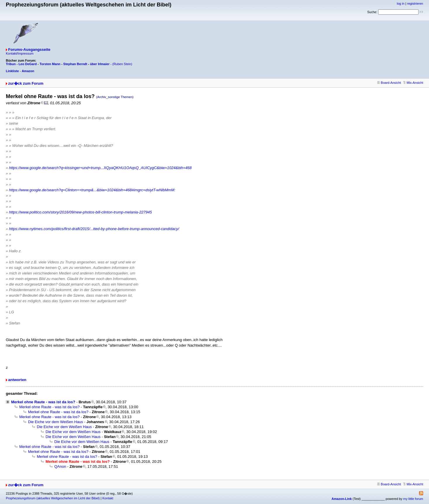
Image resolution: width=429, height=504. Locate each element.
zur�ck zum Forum (26, 83)
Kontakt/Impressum (20, 53)
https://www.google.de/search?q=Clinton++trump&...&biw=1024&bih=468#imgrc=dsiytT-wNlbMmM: (92, 190)
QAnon (60, 466)
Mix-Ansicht (413, 83)
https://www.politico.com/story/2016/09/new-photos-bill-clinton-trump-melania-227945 (80, 212)
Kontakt (108, 498)
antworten (17, 380)
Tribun (11, 64)
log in (401, 4)
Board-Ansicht (389, 83)
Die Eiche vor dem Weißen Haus (55, 422)
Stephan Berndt (75, 64)
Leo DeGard (27, 64)
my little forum (413, 499)
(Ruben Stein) (122, 64)
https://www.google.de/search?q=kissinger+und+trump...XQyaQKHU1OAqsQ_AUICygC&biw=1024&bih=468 (100, 168)
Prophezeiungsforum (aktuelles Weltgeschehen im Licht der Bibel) (53, 498)
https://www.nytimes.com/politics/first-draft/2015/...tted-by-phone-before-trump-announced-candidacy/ (94, 229)
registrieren (415, 4)
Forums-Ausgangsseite (29, 49)
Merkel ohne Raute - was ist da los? (43, 402)
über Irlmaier (100, 64)
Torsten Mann (50, 64)
